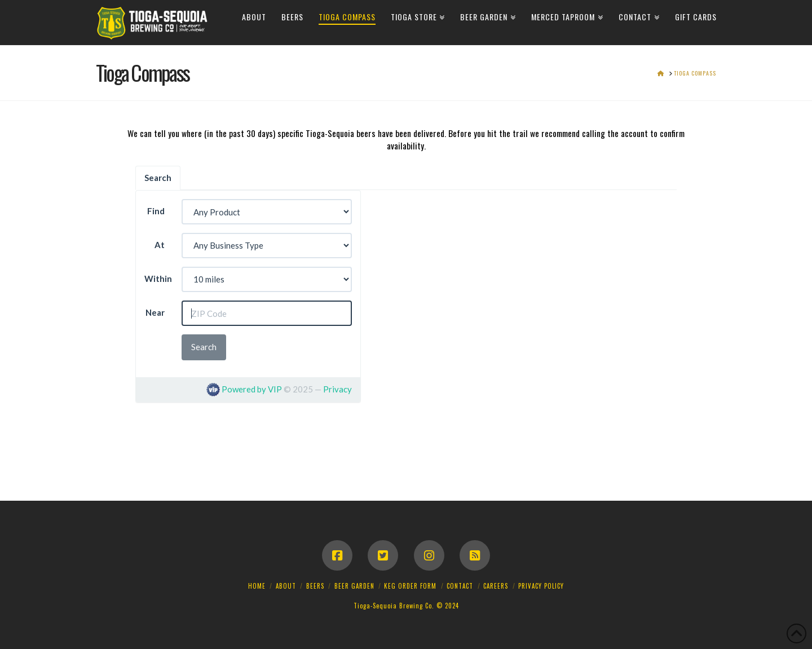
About (286, 586)
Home (257, 586)
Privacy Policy (541, 586)
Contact (460, 586)
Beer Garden (354, 586)
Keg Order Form (410, 586)
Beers (315, 586)
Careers (496, 586)
